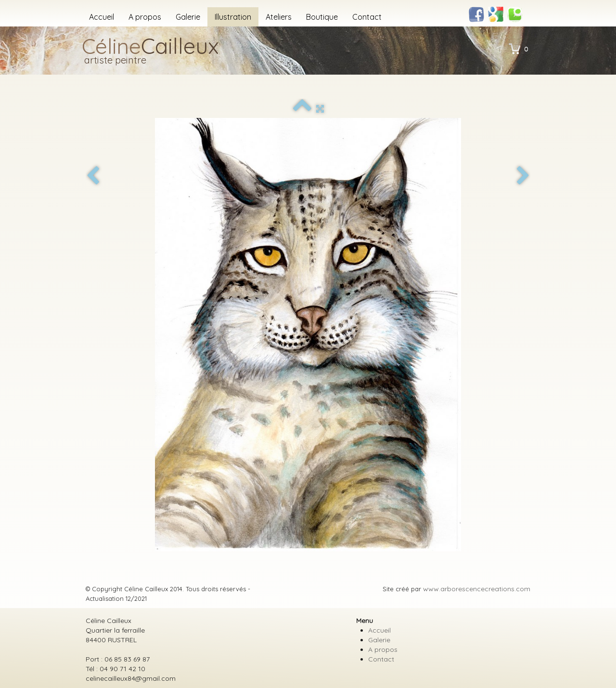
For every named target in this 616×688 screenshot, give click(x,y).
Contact (367, 17)
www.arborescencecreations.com (477, 589)
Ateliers (279, 17)
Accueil (102, 17)
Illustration (233, 17)
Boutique (322, 17)
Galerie (188, 17)
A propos (145, 17)
